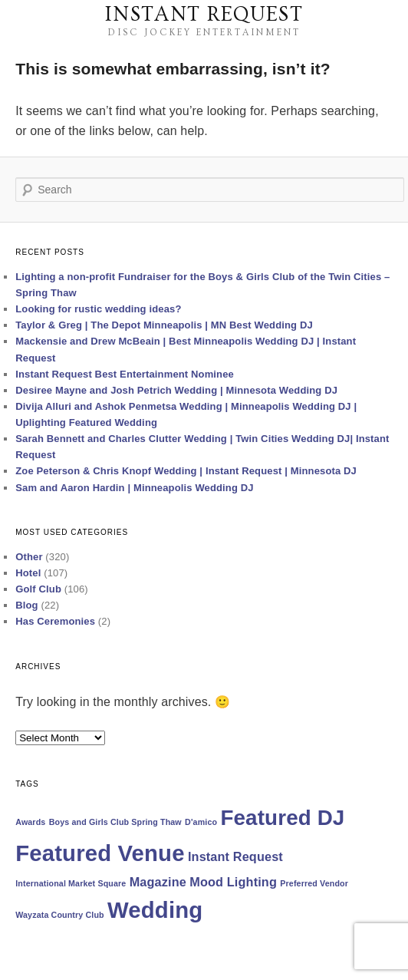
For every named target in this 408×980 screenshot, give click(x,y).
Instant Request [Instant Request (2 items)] (235, 856)
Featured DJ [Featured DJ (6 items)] (282, 818)
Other (29, 557)
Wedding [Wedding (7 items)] (155, 910)
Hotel (28, 573)
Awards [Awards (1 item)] (30, 822)
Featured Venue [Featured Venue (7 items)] (100, 853)
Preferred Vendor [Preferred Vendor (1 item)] (314, 883)
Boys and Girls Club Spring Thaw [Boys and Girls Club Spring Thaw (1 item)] (115, 822)
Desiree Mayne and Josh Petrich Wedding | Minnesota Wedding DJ (176, 390)
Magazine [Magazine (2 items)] (158, 882)
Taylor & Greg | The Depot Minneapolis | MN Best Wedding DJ (164, 325)
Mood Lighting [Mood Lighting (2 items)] (233, 882)
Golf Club (38, 589)
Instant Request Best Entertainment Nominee (125, 374)
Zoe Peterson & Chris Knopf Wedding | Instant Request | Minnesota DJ (186, 471)
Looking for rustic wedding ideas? (98, 309)
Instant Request (204, 15)
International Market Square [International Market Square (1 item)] (71, 883)
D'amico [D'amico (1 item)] (201, 822)
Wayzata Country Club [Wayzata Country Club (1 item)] (60, 915)
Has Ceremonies (55, 621)
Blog (26, 605)
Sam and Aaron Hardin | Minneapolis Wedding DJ (134, 488)
